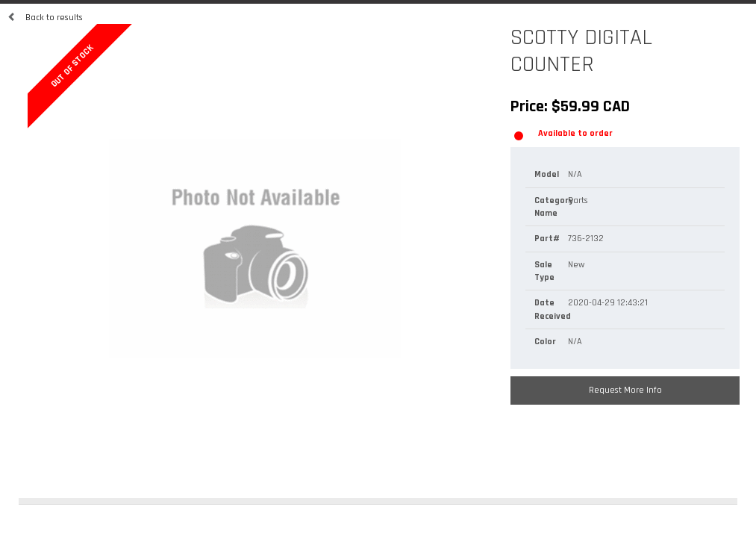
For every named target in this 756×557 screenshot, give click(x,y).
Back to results (45, 18)
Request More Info (625, 390)
